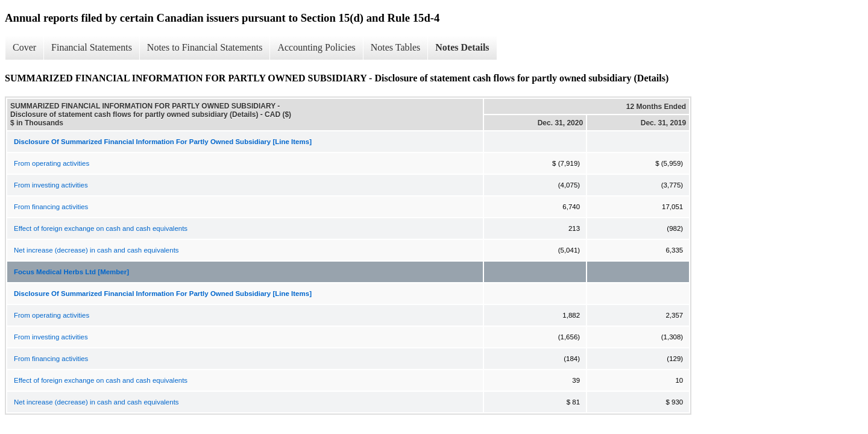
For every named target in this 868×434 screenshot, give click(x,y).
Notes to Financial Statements (205, 47)
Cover (24, 47)
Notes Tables (396, 47)
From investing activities (51, 185)
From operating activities (52, 163)
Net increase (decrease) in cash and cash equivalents (96, 250)
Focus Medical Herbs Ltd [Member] (71, 272)
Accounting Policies (316, 47)
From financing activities (51, 207)
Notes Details (462, 47)
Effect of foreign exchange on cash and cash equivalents (101, 228)
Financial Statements (92, 47)
